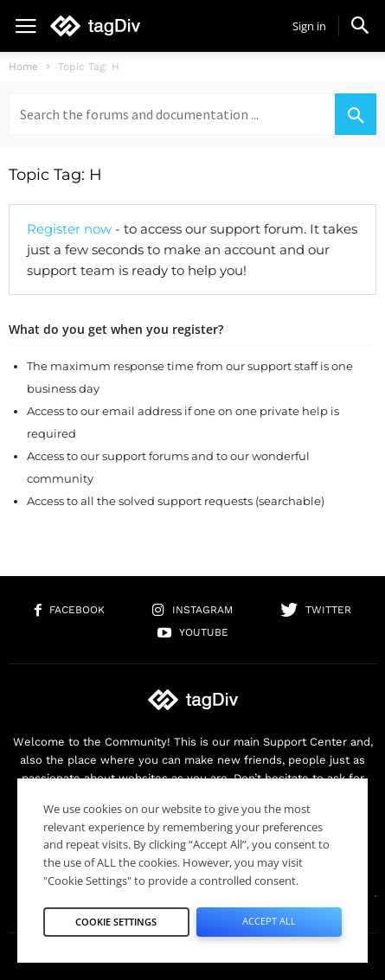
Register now (69, 229)
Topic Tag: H (55, 175)
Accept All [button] (269, 921)
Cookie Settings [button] (116, 922)
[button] (360, 25)
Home (23, 67)
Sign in (309, 26)
